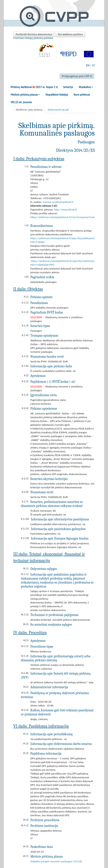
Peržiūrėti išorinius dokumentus (34, 34)
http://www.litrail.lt (66, 210)
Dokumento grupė (58, 110)
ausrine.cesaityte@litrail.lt (58, 202)
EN (88, 65)
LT (94, 65)
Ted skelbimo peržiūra (70, 34)
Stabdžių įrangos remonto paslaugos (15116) (56, 861)
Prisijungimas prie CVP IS (77, 76)
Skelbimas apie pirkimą (29, 110)
